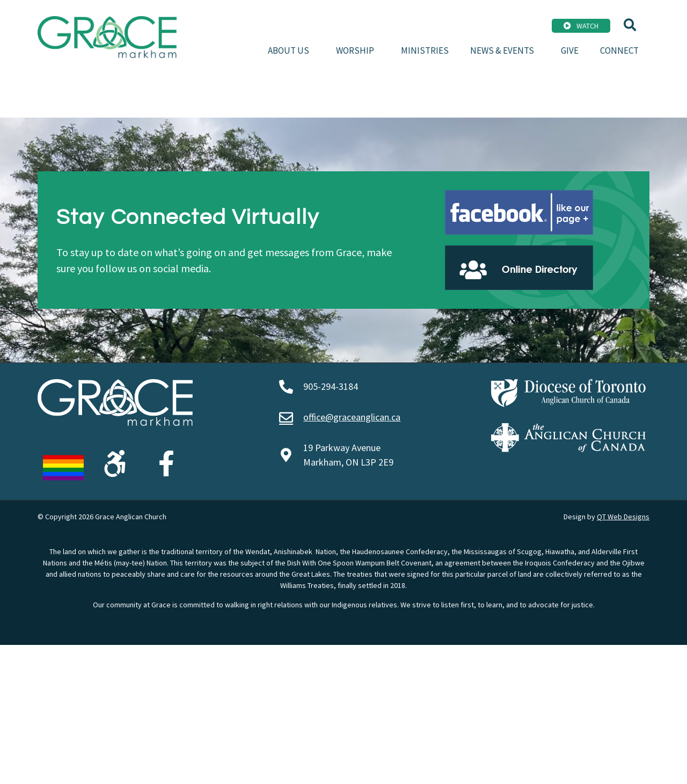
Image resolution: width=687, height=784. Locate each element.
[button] (630, 25)
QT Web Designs (623, 517)
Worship (358, 50)
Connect (619, 50)
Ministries (425, 50)
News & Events (505, 50)
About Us (291, 50)
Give (570, 50)
